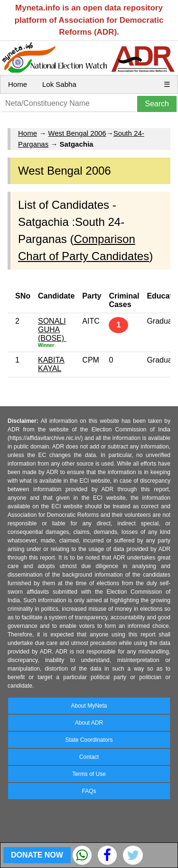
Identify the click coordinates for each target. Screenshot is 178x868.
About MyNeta (89, 706)
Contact (89, 757)
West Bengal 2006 (77, 133)
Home (18, 84)
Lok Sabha (59, 84)
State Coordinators (89, 740)
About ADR (89, 723)
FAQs (89, 791)
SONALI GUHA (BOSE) (52, 330)
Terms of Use (89, 774)
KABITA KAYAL (51, 364)
